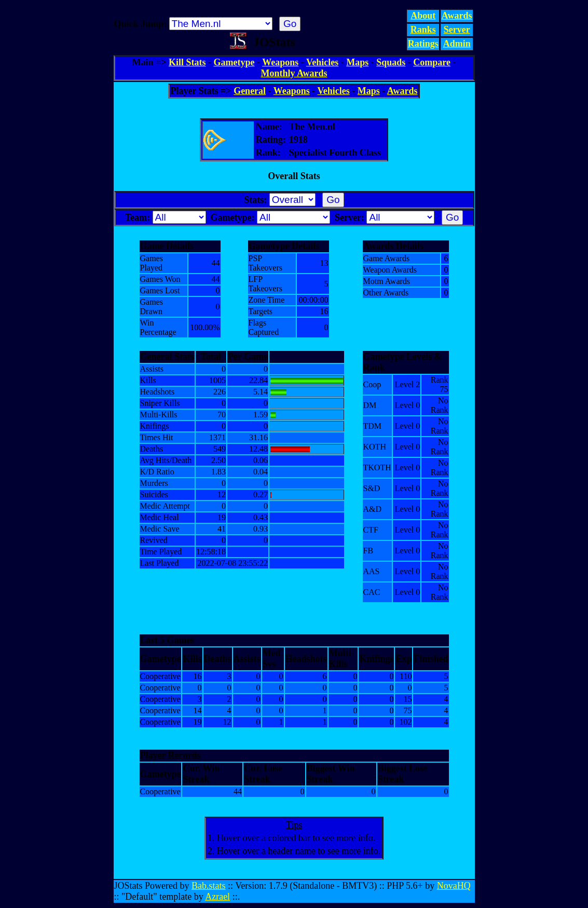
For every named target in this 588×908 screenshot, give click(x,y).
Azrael (217, 897)
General (250, 91)
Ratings (423, 44)
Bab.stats (209, 886)
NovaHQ (454, 886)
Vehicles (322, 62)
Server (457, 30)
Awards (457, 16)
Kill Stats (187, 62)
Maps (357, 62)
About (423, 16)
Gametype (234, 62)
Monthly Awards (294, 73)
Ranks (423, 30)
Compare (432, 62)
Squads (391, 62)
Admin (457, 44)
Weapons (280, 62)
